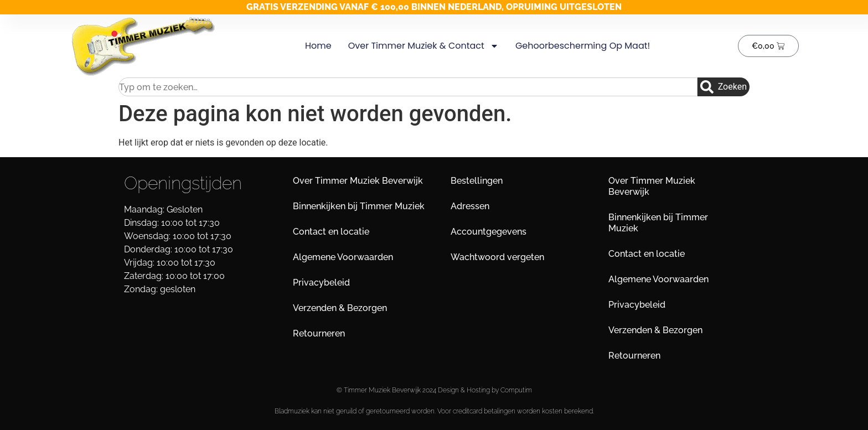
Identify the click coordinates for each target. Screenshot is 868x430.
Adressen (470, 206)
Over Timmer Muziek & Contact (423, 46)
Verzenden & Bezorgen (340, 308)
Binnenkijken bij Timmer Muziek (359, 206)
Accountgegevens (489, 232)
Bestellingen (477, 181)
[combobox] (408, 87)
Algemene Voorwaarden (343, 257)
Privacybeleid (321, 283)
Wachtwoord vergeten (497, 257)
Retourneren (319, 333)
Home (318, 46)
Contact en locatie (331, 232)
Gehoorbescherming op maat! (582, 46)
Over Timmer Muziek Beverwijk (358, 181)
